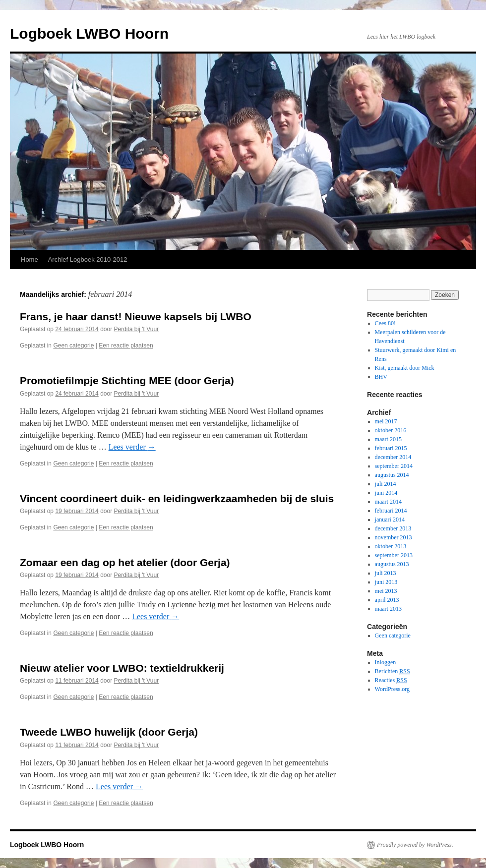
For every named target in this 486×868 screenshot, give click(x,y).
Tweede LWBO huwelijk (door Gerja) (109, 732)
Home (30, 260)
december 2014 (393, 457)
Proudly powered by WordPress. (415, 845)
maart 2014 (388, 502)
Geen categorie (73, 346)
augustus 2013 (392, 564)
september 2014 (394, 466)
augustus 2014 (392, 475)
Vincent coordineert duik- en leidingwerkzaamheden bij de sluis (177, 498)
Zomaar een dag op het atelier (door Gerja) (125, 562)
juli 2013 (386, 573)
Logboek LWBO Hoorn (89, 33)
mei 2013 (386, 591)
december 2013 (393, 528)
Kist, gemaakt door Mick (405, 368)
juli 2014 (386, 484)
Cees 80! (385, 323)
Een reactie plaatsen (126, 346)
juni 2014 (386, 493)
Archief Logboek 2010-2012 (88, 260)
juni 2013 (386, 582)
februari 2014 (391, 511)
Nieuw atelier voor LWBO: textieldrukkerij (122, 668)
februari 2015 (391, 448)
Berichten (393, 671)
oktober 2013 (391, 546)
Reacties (391, 680)
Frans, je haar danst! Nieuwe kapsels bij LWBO (136, 317)
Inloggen (386, 662)
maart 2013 (388, 609)
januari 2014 (390, 520)
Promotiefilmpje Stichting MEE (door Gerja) (127, 380)
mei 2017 (386, 421)
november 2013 (394, 537)
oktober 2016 (391, 430)
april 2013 (387, 600)
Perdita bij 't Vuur (137, 329)
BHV (381, 377)
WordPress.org (392, 689)
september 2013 (394, 555)
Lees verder (132, 447)
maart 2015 (388, 439)
